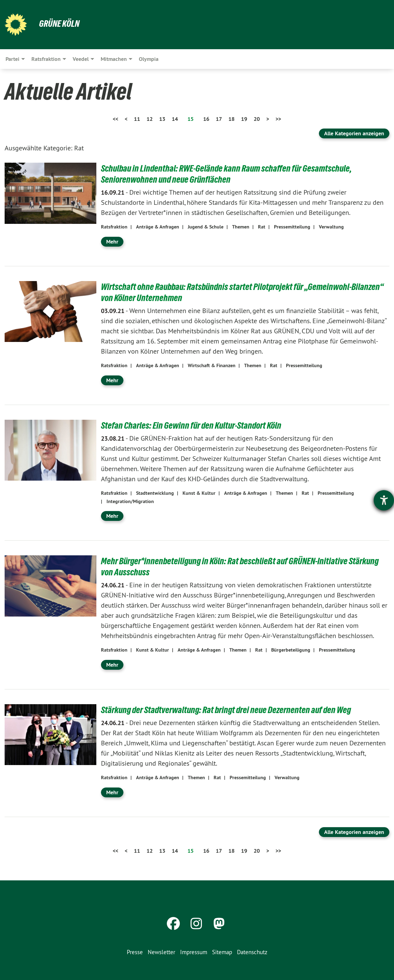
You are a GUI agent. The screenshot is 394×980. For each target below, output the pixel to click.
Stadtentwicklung (155, 493)
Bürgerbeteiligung (291, 650)
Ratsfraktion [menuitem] (46, 59)
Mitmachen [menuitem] (114, 59)
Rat (262, 227)
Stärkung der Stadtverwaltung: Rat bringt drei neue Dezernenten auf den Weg (230, 710)
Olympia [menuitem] (149, 59)
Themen (241, 227)
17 (219, 119)
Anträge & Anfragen (158, 227)
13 (162, 119)
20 (257, 119)
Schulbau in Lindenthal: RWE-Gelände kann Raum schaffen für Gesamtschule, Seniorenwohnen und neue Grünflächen (230, 174)
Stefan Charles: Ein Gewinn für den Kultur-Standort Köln (194, 425)
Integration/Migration (130, 501)
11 (137, 119)
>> (278, 119)
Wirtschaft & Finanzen (212, 365)
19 (244, 119)
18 (231, 119)
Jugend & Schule (206, 227)
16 (206, 119)
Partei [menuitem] (12, 59)
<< (115, 119)
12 (150, 119)
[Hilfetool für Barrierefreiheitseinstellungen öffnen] (384, 500)
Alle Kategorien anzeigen (354, 133)
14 (175, 119)
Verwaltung (331, 227)
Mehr (112, 242)
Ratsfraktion (114, 227)
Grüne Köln (60, 23)
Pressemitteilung (292, 227)
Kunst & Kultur (199, 493)
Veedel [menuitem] (81, 59)
